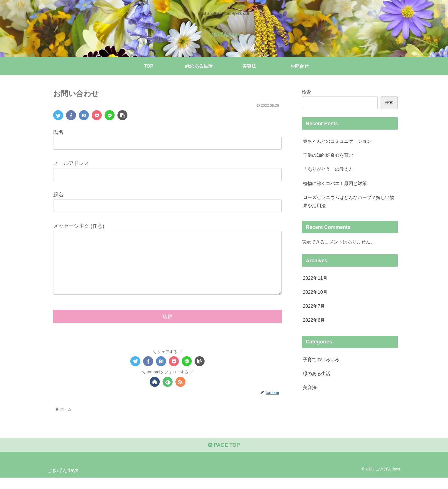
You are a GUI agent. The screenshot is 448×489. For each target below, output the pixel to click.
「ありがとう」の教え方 (328, 169)
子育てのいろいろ (321, 359)
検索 (306, 92)
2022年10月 (315, 292)
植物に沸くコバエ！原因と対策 (335, 183)
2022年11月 (315, 278)
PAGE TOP (224, 456)
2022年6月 (314, 320)
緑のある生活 (317, 373)
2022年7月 (314, 306)
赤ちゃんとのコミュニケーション (337, 141)
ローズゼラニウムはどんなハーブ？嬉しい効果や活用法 (349, 201)
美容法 (310, 387)
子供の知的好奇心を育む (328, 155)
